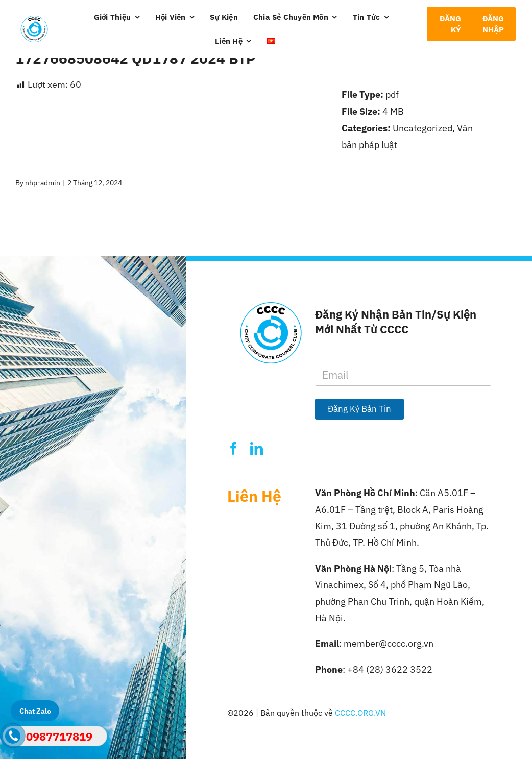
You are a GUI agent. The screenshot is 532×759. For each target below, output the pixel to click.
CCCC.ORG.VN (360, 713)
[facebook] (234, 448)
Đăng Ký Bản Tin (359, 409)
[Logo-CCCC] (34, 20)
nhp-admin (43, 183)
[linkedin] (257, 448)
